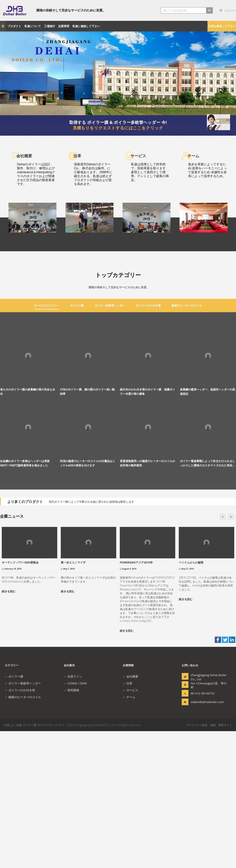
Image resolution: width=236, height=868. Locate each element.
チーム (129, 834)
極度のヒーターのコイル (23, 834)
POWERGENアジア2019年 (136, 699)
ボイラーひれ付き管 (20, 827)
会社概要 (130, 813)
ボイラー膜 (14, 813)
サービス (130, 827)
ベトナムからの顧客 (191, 699)
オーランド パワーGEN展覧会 (20, 699)
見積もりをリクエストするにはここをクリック (118, 128)
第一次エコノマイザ (73, 699)
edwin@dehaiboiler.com (203, 839)
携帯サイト (225, 862)
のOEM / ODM (75, 820)
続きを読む (9, 728)
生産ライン (73, 813)
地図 (213, 862)
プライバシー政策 (196, 862)
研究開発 (71, 827)
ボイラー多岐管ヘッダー (23, 820)
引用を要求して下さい (222, 26)
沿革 (128, 820)
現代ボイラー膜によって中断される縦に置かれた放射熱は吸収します (91, 638)
